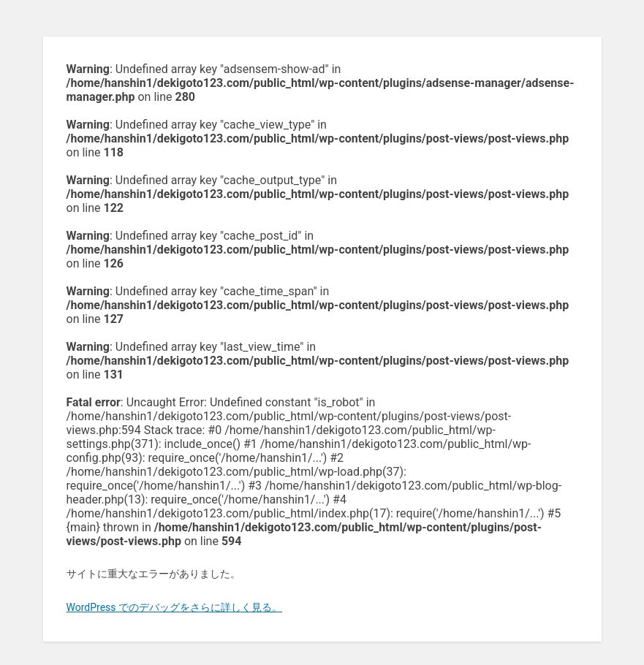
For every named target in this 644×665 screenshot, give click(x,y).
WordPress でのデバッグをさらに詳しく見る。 (175, 607)
